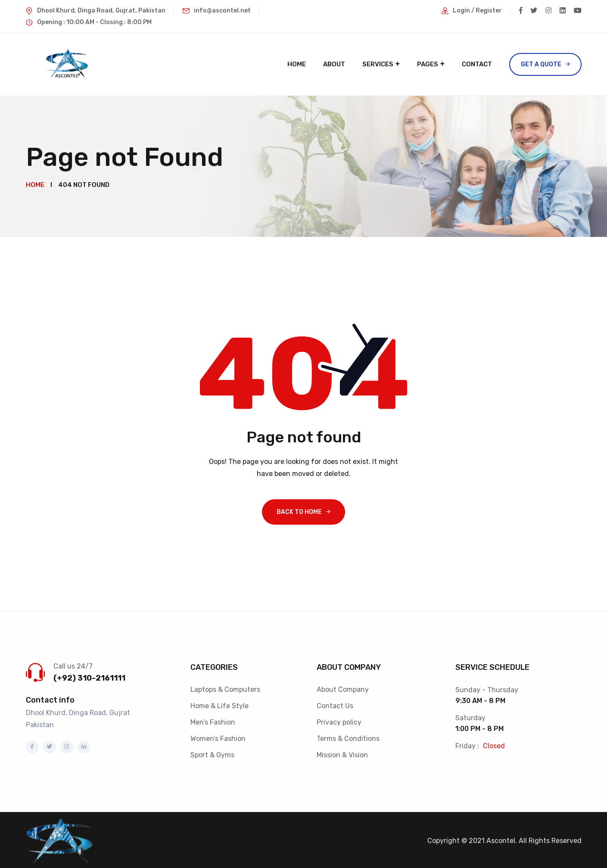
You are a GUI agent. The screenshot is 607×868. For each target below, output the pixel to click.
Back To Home (299, 510)
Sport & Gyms (212, 753)
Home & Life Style (219, 704)
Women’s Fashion (218, 736)
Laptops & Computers (225, 687)
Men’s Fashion (213, 720)
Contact (477, 64)
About (334, 64)
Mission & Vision (342, 753)
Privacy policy (339, 720)
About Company (343, 687)
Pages (428, 64)
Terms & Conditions (348, 736)
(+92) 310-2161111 (89, 676)
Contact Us (335, 704)
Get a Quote (541, 64)
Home (297, 64)
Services (378, 64)
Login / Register (475, 11)
